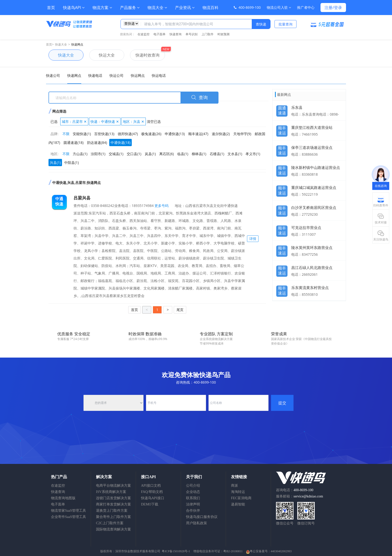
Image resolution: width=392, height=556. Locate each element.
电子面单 (159, 34)
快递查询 (175, 34)
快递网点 (77, 44)
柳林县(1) (199, 154)
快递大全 (61, 44)
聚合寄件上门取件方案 (113, 517)
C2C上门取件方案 (110, 523)
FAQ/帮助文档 (152, 492)
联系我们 (193, 498)
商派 (234, 486)
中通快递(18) (120, 143)
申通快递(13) (175, 134)
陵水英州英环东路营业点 (312, 247)
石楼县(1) (217, 154)
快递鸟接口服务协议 (202, 517)
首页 (51, 8)
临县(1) (183, 154)
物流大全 (157, 8)
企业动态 (193, 492)
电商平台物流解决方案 (113, 486)
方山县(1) (80, 154)
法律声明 (193, 504)
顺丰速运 (282, 129)
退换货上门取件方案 (112, 511)
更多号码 (161, 206)
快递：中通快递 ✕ (105, 121)
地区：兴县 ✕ (133, 121)
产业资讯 (185, 8)
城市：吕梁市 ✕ (74, 121)
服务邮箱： (299, 496)
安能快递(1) (82, 134)
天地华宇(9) (242, 134)
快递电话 (95, 75)
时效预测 (223, 34)
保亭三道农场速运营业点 (312, 147)
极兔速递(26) (151, 134)
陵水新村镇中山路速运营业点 (316, 167)
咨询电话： (295, 490)
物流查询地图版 (63, 498)
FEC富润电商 (241, 498)
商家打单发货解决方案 (113, 504)
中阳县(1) (71, 163)
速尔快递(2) (221, 134)
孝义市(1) (253, 154)
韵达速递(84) (97, 143)
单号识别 (191, 34)
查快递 (261, 24)
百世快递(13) (104, 134)
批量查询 (285, 24)
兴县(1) (55, 163)
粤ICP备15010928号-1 (176, 551)
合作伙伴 (193, 511)
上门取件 (207, 34)
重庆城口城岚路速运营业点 (314, 187)
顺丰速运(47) (198, 134)
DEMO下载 (150, 504)
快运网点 (138, 75)
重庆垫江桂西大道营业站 (312, 127)
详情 (253, 239)
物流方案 (102, 8)
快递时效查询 (145, 55)
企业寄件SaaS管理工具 (68, 517)
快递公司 (53, 75)
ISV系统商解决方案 (111, 492)
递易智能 (238, 504)
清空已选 (154, 121)
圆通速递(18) (73, 143)
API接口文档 (151, 486)
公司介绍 (193, 486)
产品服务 (130, 8)
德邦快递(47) (128, 134)
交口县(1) (134, 154)
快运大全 (102, 55)
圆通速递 (282, 109)
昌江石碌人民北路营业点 (312, 267)
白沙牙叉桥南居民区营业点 (314, 207)
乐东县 (297, 107)
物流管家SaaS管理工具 (68, 511)
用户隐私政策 (196, 523)
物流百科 (210, 8)
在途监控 (143, 34)
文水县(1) (235, 154)
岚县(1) (150, 154)
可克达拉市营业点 (306, 227)
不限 (66, 134)
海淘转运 (238, 492)
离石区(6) (166, 154)
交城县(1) (116, 154)
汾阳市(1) (98, 154)
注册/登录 (333, 8)
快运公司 (116, 75)
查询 (199, 98)
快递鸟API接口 (153, 498)
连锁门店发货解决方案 (113, 498)
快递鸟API (74, 8)
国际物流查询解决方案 (113, 529)
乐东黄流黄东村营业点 (310, 288)
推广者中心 (306, 7)
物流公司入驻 (279, 7)
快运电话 (159, 75)
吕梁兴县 (82, 198)
